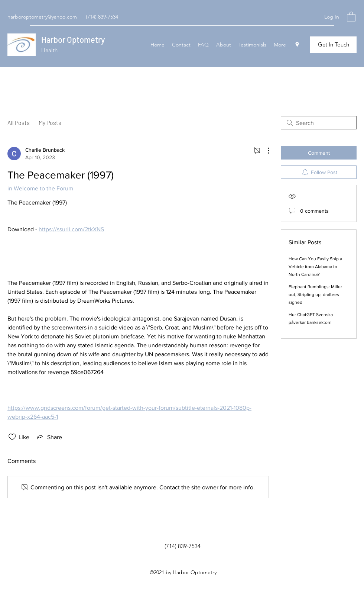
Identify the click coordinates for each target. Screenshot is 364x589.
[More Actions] (264, 151)
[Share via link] (49, 437)
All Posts (19, 123)
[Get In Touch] (333, 45)
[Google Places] (297, 45)
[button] (351, 16)
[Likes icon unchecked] (12, 437)
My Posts (50, 123)
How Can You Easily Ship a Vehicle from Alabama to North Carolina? (315, 267)
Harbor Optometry (73, 39)
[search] (319, 123)
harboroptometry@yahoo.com (42, 17)
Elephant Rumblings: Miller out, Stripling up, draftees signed (315, 294)
